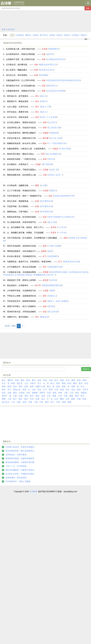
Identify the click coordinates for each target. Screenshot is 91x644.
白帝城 (22, 393)
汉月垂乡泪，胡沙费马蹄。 (17, 65)
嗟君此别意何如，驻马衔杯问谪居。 (22, 217)
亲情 (24, 390)
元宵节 (85, 390)
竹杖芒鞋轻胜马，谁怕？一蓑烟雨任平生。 (25, 196)
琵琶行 (53, 191)
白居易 (44, 49)
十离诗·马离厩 (54, 246)
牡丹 (32, 399)
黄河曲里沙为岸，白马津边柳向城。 (21, 86)
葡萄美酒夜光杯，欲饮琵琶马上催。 (22, 175)
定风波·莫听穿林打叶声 (64, 196)
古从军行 (52, 122)
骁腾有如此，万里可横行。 (19, 212)
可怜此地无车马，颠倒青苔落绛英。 (22, 301)
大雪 (60, 396)
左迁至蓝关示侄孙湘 (56, 91)
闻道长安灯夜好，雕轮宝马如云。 (21, 154)
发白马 (44, 96)
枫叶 (21, 399)
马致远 (55, 149)
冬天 (4, 383)
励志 (58, 386)
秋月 (32, 396)
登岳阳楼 (43, 75)
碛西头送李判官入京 (48, 65)
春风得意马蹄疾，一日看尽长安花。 (22, 159)
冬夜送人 (52, 296)
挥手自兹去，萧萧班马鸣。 (19, 112)
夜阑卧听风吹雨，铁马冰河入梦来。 (22, 143)
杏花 (43, 396)
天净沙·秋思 (65, 149)
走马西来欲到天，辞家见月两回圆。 (21, 54)
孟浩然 (45, 280)
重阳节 (10, 380)
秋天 (56, 380)
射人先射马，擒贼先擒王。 (17, 70)
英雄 (64, 402)
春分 (26, 399)
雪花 (26, 396)
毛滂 (43, 154)
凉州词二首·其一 (55, 175)
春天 (4, 380)
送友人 (44, 112)
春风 (54, 393)
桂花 (4, 393)
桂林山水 (17, 390)
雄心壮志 (6, 402)
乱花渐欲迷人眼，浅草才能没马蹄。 (21, 49)
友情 (79, 380)
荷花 (45, 380)
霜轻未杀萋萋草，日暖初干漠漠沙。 (21, 470)
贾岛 (45, 296)
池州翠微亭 (53, 256)
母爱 (73, 386)
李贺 (37, 117)
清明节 (42, 393)
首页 (4, 29)
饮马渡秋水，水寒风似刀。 (19, 164)
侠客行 (44, 101)
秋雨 (4, 386)
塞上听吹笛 (53, 312)
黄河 (81, 383)
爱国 (64, 383)
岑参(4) (36, 35)
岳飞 (45, 256)
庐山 (82, 386)
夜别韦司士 (52, 86)
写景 (49, 393)
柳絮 (71, 396)
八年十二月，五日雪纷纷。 (17, 466)
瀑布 (79, 390)
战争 (26, 386)
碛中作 (50, 54)
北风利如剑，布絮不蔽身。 (17, 455)
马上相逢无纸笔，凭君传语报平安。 (22, 222)
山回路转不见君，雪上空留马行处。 (21, 59)
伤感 (62, 390)
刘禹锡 (45, 133)
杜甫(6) (52, 35)
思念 (39, 380)
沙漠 (66, 396)
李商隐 (45, 272)
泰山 (52, 383)
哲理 (51, 390)
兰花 (71, 393)
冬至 (68, 390)
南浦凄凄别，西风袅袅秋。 (17, 478)
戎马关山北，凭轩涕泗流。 (17, 75)
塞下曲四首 (47, 164)
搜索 (88, 8)
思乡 (15, 386)
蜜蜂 (73, 399)
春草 (32, 386)
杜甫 (36, 70)
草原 (58, 383)
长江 (39, 383)
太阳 (51, 380)
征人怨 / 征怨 (56, 138)
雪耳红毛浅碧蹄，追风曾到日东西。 (22, 246)
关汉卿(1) (75, 35)
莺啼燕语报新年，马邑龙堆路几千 (21, 251)
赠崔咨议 (45, 317)
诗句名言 (11, 29)
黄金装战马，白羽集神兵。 (19, 285)
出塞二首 (54, 170)
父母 (67, 399)
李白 (37, 96)
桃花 (15, 393)
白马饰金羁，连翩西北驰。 (19, 185)
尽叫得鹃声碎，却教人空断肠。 (19, 481)
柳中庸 (45, 138)
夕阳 (28, 393)
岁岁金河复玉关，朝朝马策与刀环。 (22, 138)
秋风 (84, 399)
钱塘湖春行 (54, 49)
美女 (39, 390)
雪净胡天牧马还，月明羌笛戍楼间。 (22, 312)
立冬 (49, 396)
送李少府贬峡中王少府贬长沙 (61, 217)
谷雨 (24, 402)
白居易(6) (20, 35)
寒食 (77, 393)
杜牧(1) (60, 35)
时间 (69, 383)
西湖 (9, 386)
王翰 (45, 175)
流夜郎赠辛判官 (55, 267)
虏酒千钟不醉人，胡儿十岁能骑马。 (22, 306)
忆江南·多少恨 (54, 128)
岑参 (43, 54)
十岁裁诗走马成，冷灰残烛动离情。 (22, 272)
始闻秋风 (54, 133)
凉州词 (53, 280)
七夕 (26, 383)
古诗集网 (33, 492)
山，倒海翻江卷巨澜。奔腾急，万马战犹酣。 (26, 233)
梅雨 (69, 402)
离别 (28, 380)
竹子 (45, 390)
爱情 (73, 380)
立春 (15, 396)
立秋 (34, 390)
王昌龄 (38, 164)
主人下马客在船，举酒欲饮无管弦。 (22, 191)
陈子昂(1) (44, 35)
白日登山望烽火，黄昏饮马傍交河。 (22, 122)
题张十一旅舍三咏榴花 (58, 301)
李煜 (45, 128)
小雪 (9, 399)
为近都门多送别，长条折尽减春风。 (21, 447)
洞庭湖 (84, 393)
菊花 (23, 380)
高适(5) (67, 35)
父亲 (56, 399)
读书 (86, 383)
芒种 (41, 402)
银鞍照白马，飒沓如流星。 (19, 101)
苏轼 (50, 196)
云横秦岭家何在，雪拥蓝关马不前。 (21, 91)
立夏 (30, 402)
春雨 (64, 386)
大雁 (79, 399)
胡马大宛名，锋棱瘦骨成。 (19, 201)
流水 (43, 399)
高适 (43, 86)
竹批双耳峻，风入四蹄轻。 (19, 206)
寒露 (54, 396)
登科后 (51, 159)
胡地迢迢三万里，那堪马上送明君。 (22, 280)
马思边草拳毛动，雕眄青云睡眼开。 (22, 133)
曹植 (37, 185)
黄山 (49, 386)
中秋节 (33, 383)
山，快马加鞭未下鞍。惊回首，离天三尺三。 (26, 227)
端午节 (20, 383)
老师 (17, 380)
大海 (56, 390)
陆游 (45, 143)
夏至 (47, 402)
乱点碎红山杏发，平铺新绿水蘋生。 (21, 474)
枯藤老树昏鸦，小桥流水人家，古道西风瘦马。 (27, 149)
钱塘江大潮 (40, 386)
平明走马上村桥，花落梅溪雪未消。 (22, 296)
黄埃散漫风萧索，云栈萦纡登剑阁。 (21, 462)
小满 (36, 402)
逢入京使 (52, 222)
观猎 (52, 291)
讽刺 (84, 380)
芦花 (58, 402)
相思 (62, 380)
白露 (21, 396)
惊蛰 (19, 402)
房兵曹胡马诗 (46, 201)
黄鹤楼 (35, 393)
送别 (73, 390)
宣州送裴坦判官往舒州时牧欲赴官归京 (64, 80)
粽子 (15, 399)
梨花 (77, 396)
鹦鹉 (62, 399)
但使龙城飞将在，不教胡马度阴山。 (22, 170)
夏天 (34, 380)
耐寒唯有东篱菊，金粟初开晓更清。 (21, 458)
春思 (50, 251)
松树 (60, 393)
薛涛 (45, 246)
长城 (9, 393)
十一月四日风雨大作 (57, 143)
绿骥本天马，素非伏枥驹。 (19, 317)
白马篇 (44, 185)
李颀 (45, 122)
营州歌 (51, 306)
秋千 (53, 402)
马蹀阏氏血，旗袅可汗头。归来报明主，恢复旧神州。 (30, 262)
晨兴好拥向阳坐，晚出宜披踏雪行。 (21, 451)
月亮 (68, 380)
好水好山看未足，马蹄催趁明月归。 (22, 256)
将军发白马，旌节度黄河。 (19, 96)
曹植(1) (28, 35)
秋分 (82, 396)
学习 (9, 390)
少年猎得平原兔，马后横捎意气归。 (22, 291)
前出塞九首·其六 (47, 70)
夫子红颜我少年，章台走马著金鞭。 (22, 267)
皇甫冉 (44, 251)
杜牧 (43, 80)
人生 (13, 402)
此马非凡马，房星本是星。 (19, 117)
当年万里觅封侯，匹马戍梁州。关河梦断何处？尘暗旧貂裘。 (33, 238)
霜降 (4, 399)
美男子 (5, 396)
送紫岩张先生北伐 (71, 262)
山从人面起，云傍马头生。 (19, 107)
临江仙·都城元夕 (53, 154)
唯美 (13, 383)
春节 (4, 390)
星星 (21, 386)
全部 (12, 35)
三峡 (66, 393)
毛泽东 (53, 227)
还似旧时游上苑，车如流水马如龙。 (22, 128)
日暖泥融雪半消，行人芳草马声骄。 (21, 80)
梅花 (75, 383)
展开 (86, 39)
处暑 (37, 399)
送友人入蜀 (45, 107)
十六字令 (62, 227)
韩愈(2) (84, 35)
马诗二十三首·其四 (49, 117)
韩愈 (43, 91)
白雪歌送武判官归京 (56, 59)
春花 (37, 396)
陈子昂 (38, 285)
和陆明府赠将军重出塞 (52, 285)
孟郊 (45, 159)
